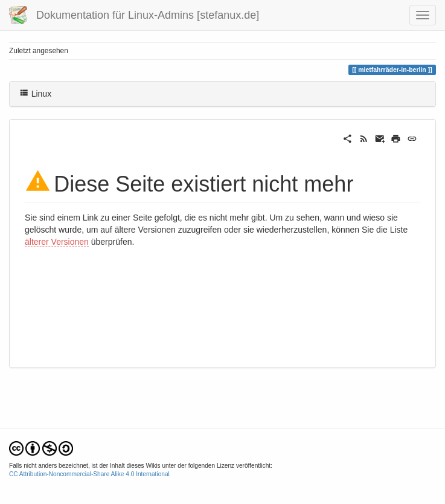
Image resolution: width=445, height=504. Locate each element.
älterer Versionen (57, 242)
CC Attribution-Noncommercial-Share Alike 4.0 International (89, 474)
